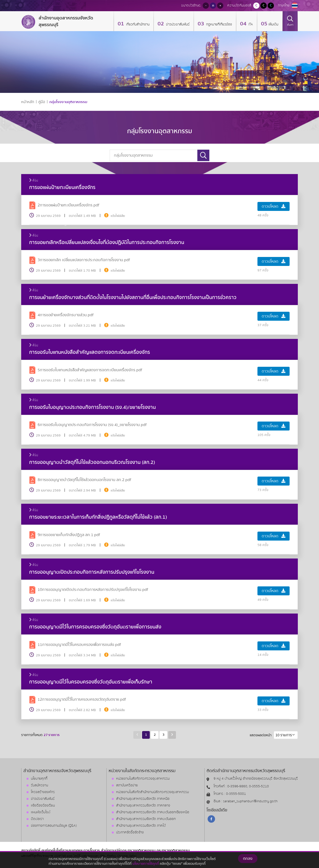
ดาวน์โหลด (274, 206)
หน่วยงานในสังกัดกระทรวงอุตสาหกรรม (143, 779)
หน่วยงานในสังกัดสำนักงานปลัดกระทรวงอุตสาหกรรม (153, 792)
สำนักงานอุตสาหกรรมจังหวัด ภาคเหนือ (143, 799)
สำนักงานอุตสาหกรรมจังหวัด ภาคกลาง (143, 806)
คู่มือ (42, 102)
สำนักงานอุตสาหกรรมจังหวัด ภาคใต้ (141, 826)
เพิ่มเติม (273, 24)
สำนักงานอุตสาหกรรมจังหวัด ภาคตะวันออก (146, 819)
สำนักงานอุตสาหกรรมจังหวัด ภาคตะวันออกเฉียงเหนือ (153, 812)
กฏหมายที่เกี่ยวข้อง (219, 24)
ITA (250, 24)
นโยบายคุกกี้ (39, 779)
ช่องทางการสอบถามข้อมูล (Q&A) (54, 826)
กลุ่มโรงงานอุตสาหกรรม (68, 102)
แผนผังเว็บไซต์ (41, 812)
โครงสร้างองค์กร (43, 792)
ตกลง (248, 862)
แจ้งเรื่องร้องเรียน (43, 806)
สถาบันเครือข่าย (127, 785)
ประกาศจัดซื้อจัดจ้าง (130, 832)
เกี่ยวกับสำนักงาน (137, 24)
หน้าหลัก (28, 102)
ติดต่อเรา (37, 819)
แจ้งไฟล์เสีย (118, 216)
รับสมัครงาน (40, 785)
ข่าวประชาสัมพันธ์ (177, 24)
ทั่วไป (34, 181)
